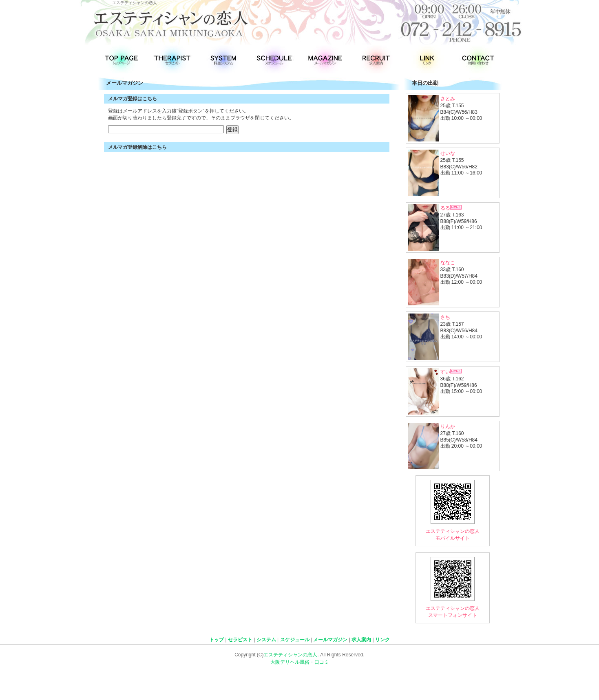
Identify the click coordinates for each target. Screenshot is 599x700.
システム (266, 640)
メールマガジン (330, 640)
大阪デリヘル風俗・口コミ (300, 662)
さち (445, 317)
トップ (217, 640)
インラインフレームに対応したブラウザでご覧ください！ (249, 122)
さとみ (448, 99)
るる (451, 208)
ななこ (448, 263)
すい (451, 372)
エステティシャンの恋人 (290, 655)
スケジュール (295, 640)
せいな (448, 153)
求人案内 (361, 640)
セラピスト (240, 640)
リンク (382, 640)
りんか (448, 426)
